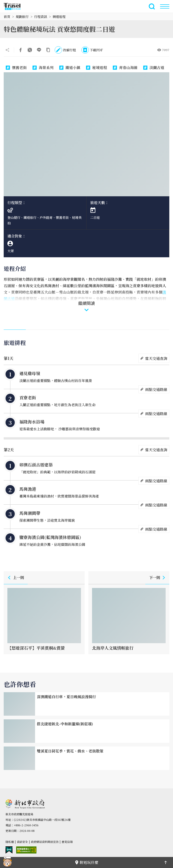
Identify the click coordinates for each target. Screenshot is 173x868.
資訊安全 (22, 842)
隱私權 (10, 842)
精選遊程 (59, 17)
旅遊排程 (15, 343)
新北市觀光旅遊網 (15, 6)
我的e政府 (9, 850)
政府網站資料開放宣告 (45, 842)
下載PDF (92, 50)
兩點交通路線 (154, 389)
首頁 (7, 17)
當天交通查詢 (154, 358)
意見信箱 (67, 842)
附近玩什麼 (86, 862)
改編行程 (65, 50)
